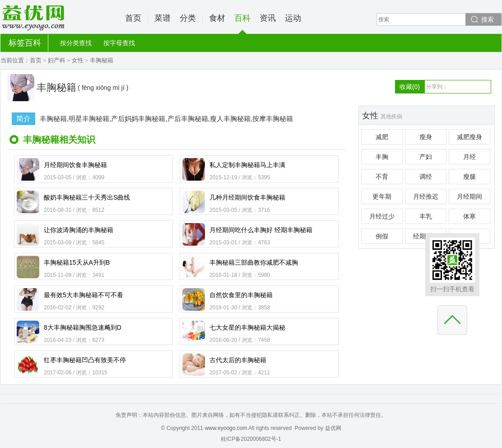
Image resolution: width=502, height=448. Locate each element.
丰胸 (382, 157)
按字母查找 (119, 43)
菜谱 (163, 18)
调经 (426, 177)
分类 (188, 18)
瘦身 (426, 137)
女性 (78, 60)
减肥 (382, 137)
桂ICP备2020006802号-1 (251, 439)
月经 (469, 157)
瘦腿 (469, 177)
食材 (217, 18)
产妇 (426, 157)
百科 (242, 24)
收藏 (410, 87)
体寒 (469, 216)
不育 (382, 177)
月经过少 (382, 216)
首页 (133, 18)
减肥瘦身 (469, 137)
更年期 (382, 196)
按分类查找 (76, 43)
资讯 (268, 18)
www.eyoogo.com (226, 428)
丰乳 (426, 216)
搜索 (488, 19)
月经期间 (469, 196)
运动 (293, 18)
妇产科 (57, 60)
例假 (382, 236)
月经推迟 (426, 196)
